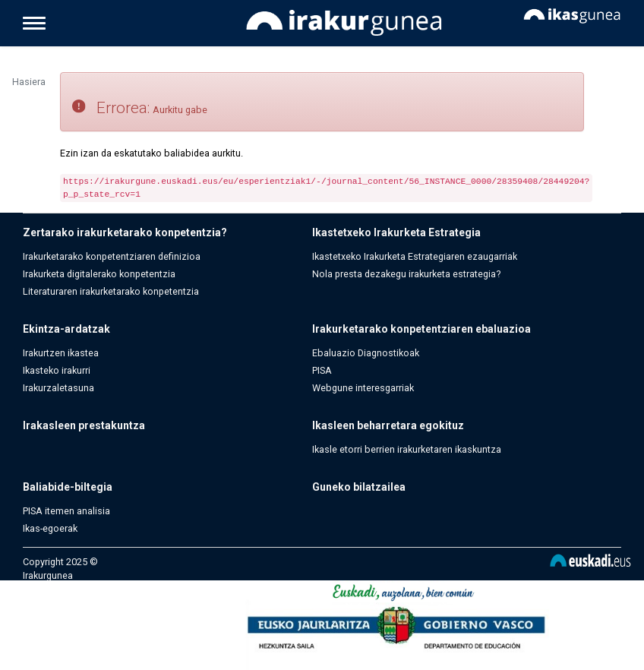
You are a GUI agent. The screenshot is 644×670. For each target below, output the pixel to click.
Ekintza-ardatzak (66, 329)
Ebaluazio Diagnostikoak (366, 353)
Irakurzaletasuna (58, 388)
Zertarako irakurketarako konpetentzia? (125, 232)
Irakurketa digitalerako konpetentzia (99, 274)
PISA (322, 370)
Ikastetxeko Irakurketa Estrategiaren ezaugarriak (415, 256)
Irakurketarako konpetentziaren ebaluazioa (421, 329)
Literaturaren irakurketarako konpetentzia (111, 291)
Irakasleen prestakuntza (84, 425)
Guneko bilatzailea (359, 487)
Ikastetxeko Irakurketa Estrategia (396, 232)
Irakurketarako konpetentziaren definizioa (112, 256)
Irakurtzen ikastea (61, 353)
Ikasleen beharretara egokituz (388, 425)
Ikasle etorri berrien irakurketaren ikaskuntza (407, 449)
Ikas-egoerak (50, 528)
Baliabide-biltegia (68, 487)
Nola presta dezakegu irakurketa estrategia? (406, 274)
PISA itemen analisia (66, 511)
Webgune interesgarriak (363, 388)
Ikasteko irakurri (57, 370)
